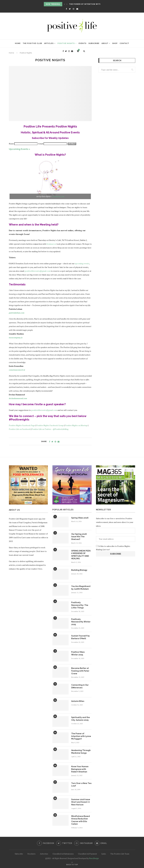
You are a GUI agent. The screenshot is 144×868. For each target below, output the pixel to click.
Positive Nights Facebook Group (50, 425)
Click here (40, 551)
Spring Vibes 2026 (80, 518)
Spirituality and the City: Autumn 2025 (81, 719)
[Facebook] (66, 9)
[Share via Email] (58, 442)
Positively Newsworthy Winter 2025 (81, 622)
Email (41, 144)
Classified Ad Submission (63, 854)
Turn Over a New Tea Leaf (81, 785)
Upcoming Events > (19, 149)
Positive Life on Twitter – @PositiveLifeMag (50, 429)
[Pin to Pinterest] (55, 442)
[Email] (77, 9)
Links (104, 854)
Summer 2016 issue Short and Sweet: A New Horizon (81, 802)
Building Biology (79, 570)
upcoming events (82, 263)
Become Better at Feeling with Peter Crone (80, 671)
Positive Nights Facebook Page (22, 425)
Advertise (44, 854)
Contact (124, 43)
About (105, 43)
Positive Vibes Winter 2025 (78, 653)
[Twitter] (70, 9)
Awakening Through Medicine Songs (81, 752)
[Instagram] (73, 9)
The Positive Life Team (120, 854)
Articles (49, 43)
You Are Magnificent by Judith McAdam (81, 588)
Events (82, 43)
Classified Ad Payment (87, 854)
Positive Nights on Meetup (76, 425)
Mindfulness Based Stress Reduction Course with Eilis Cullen (81, 820)
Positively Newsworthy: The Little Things (80, 605)
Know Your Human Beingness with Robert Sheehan (80, 769)
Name (12, 144)
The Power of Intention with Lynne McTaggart (95, 4)
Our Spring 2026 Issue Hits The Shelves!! (79, 537)
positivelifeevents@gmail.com (38, 271)
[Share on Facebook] (50, 442)
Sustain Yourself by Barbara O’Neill (80, 637)
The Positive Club (32, 43)
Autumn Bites (78, 701)
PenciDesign (94, 858)
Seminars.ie (51, 244)
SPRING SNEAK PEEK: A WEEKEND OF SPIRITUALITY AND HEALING (81, 555)
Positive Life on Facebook (20, 429)
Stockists (31, 854)
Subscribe (94, 43)
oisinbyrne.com (58, 196)
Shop (115, 43)
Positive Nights (66, 43)
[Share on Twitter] (52, 442)
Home (18, 43)
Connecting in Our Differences (80, 686)
